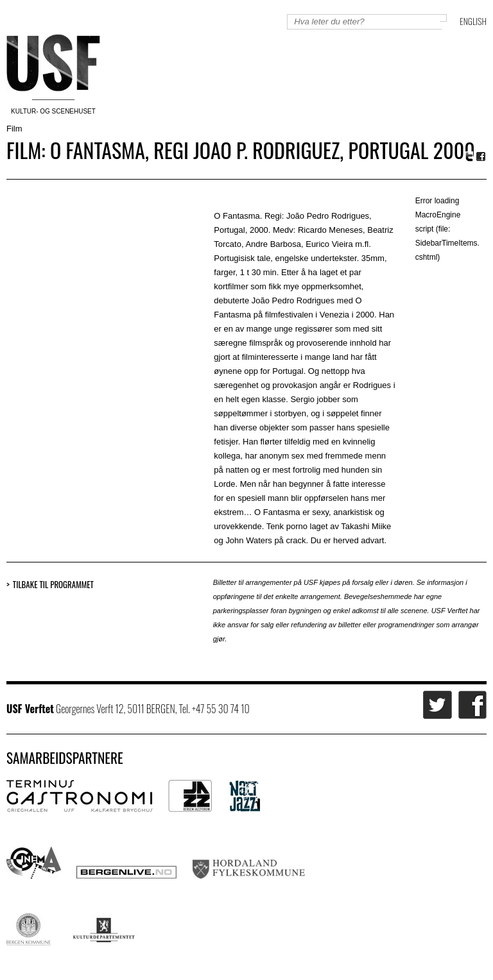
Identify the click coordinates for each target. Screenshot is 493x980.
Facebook (481, 157)
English (473, 21)
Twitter (469, 156)
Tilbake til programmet (53, 585)
